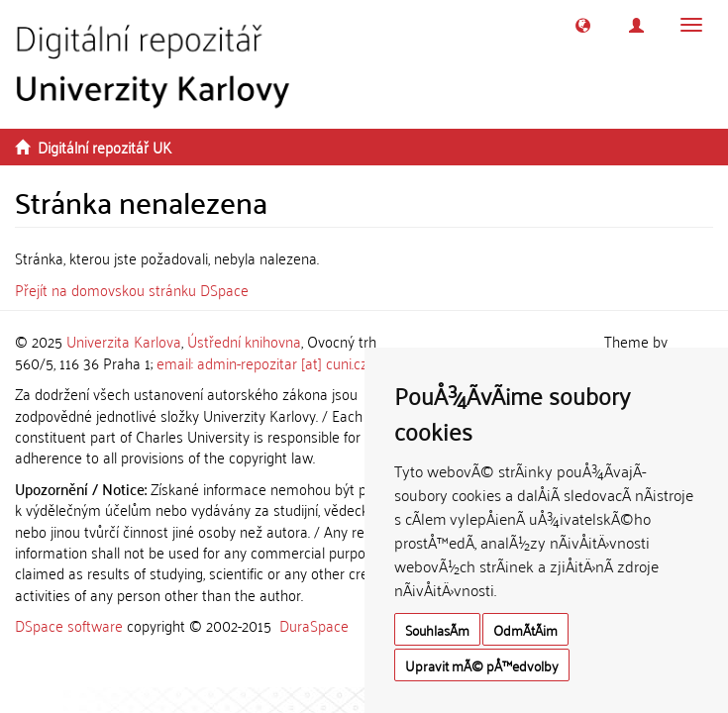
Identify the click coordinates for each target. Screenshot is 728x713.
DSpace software (69, 625)
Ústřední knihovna (244, 341)
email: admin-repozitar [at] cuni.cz (262, 362)
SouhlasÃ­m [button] (437, 629)
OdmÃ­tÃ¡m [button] (525, 629)
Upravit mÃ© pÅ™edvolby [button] (482, 665)
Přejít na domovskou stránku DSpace (132, 289)
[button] (583, 25)
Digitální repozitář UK (104, 147)
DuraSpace (314, 625)
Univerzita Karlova (124, 341)
